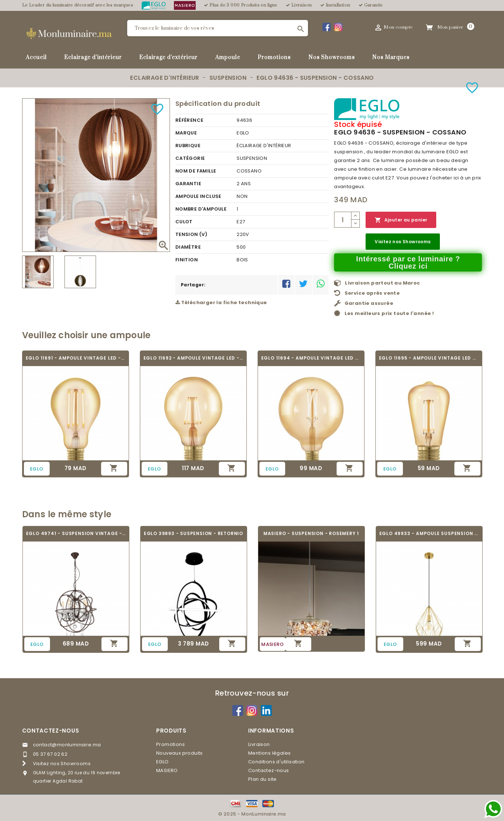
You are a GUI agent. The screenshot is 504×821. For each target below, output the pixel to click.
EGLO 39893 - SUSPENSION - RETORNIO (193, 533)
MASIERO (167, 770)
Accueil (36, 57)
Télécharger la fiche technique (221, 302)
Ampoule (228, 57)
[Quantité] (343, 220)
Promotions (274, 57)
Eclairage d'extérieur (168, 57)
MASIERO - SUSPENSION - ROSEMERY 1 (311, 533)
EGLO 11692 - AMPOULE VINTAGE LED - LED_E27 (193, 358)
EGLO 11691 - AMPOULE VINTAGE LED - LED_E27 (76, 358)
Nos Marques (391, 57)
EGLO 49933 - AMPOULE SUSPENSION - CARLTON (429, 533)
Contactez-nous (51, 731)
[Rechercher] (218, 28)
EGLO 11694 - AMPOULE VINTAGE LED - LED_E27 (311, 358)
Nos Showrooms (332, 57)
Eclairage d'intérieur (93, 57)
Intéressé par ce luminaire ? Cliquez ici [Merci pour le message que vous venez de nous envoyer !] (408, 262)
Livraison (259, 744)
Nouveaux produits (180, 753)
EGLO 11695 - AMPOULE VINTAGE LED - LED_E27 (429, 358)
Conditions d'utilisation (276, 762)
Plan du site (263, 779)
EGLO (163, 762)
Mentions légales (269, 753)
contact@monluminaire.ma (67, 745)
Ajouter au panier (401, 220)
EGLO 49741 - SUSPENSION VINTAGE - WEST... (76, 533)
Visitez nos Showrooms (403, 242)
